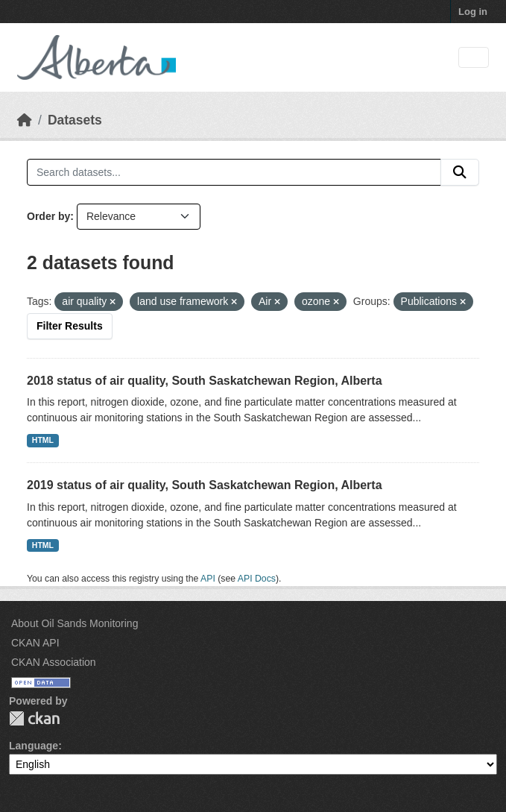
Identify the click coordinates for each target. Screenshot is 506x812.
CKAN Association (54, 662)
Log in (473, 12)
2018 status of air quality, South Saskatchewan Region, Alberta (205, 381)
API (208, 579)
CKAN (34, 718)
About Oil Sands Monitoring (75, 623)
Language (34, 746)
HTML (43, 440)
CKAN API (35, 643)
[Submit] (460, 172)
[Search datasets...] (234, 172)
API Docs (257, 579)
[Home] (25, 120)
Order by (48, 216)
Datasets (75, 120)
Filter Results (70, 326)
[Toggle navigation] (474, 58)
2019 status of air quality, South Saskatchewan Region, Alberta (205, 485)
